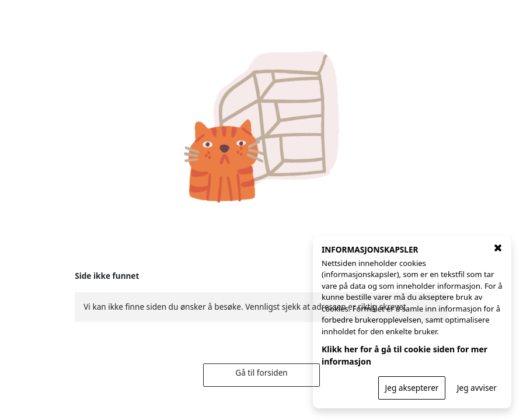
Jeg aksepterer (412, 388)
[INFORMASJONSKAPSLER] (412, 322)
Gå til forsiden (261, 372)
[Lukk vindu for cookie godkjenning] (498, 248)
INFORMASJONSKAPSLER (370, 250)
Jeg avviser (477, 388)
